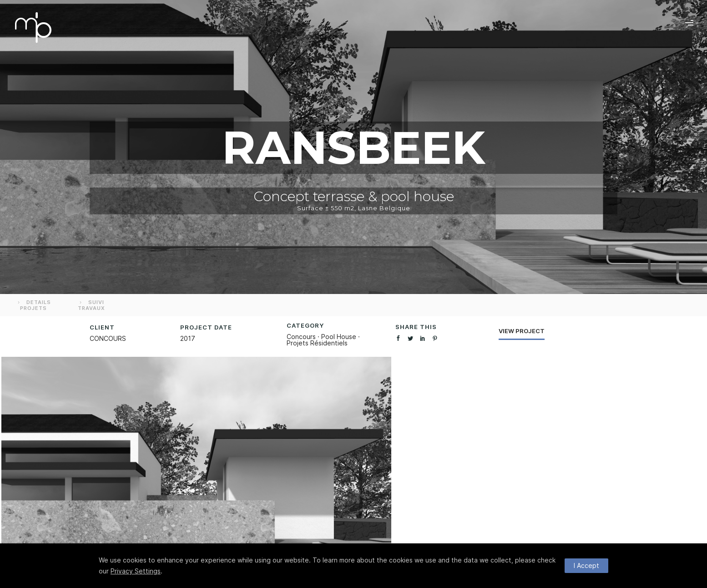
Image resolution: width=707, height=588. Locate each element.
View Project (522, 331)
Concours (301, 337)
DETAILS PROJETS (33, 305)
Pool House (339, 337)
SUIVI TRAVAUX (91, 305)
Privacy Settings (136, 571)
